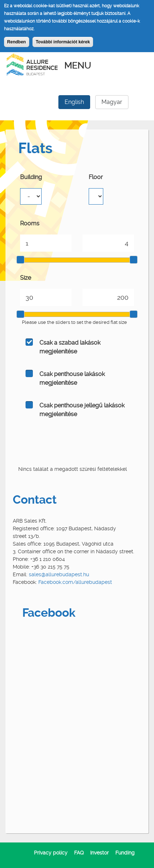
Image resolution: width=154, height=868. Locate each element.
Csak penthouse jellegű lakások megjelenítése (82, 410)
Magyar (112, 102)
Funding (125, 853)
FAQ (79, 853)
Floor (96, 177)
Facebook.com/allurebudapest (75, 582)
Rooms (30, 223)
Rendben (17, 42)
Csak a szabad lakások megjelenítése (70, 347)
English (74, 102)
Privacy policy (51, 853)
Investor (99, 853)
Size (26, 278)
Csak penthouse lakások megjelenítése (72, 378)
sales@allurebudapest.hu (59, 574)
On (29, 342)
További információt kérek (63, 42)
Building (31, 177)
